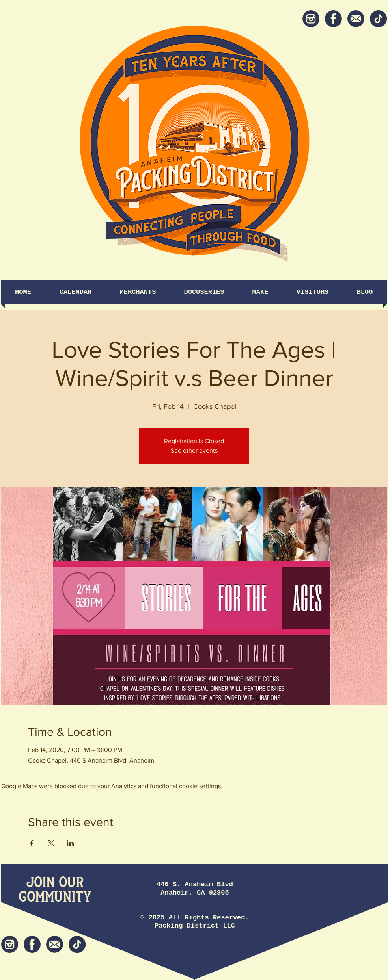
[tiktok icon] (378, 19)
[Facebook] (333, 19)
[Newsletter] (356, 19)
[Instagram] (311, 19)
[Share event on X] (51, 843)
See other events (194, 450)
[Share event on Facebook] (32, 843)
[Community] (55, 897)
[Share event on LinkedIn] (70, 843)
